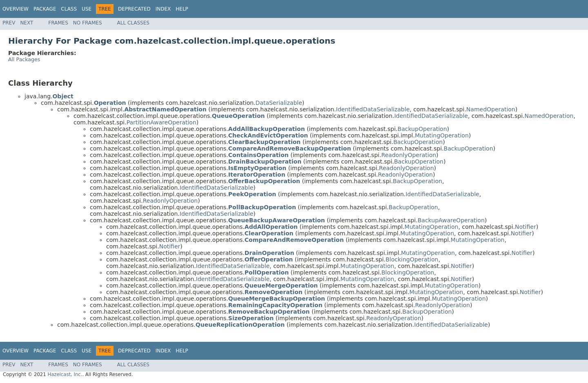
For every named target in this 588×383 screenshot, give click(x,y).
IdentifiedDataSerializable (373, 109)
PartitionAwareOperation (161, 122)
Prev (9, 23)
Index (163, 9)
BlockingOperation (412, 259)
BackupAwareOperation (451, 220)
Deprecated (134, 9)
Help (182, 9)
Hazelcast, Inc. (65, 374)
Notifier (526, 227)
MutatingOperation (442, 135)
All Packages (24, 59)
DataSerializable (279, 103)
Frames (58, 23)
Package (45, 9)
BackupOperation (422, 129)
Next (27, 23)
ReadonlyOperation (409, 155)
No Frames (88, 23)
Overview (16, 9)
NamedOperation (491, 109)
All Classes (133, 23)
